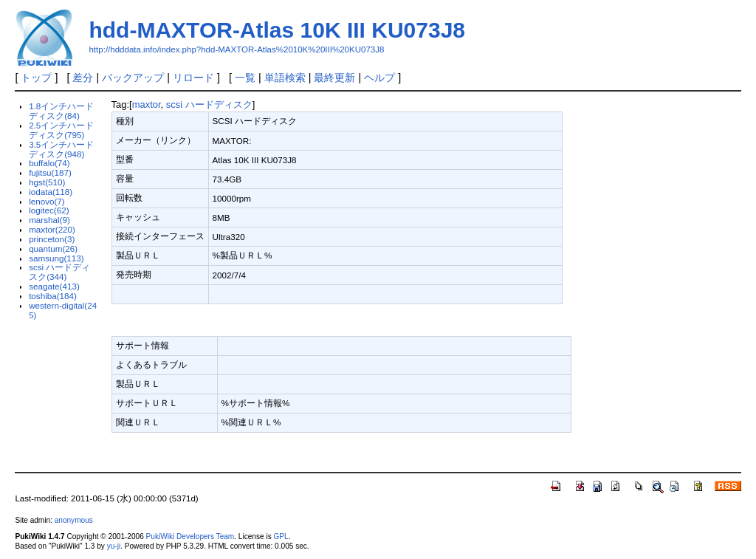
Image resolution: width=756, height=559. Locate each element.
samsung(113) (56, 258)
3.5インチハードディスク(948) (61, 149)
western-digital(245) (63, 310)
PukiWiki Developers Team (190, 536)
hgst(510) (47, 182)
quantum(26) (53, 248)
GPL (281, 536)
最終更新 (334, 78)
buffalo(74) (49, 163)
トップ (36, 78)
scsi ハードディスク (209, 104)
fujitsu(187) (50, 172)
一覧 (245, 78)
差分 (83, 78)
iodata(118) (51, 192)
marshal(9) (49, 220)
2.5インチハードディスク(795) (61, 130)
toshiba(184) (53, 296)
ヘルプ (379, 78)
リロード (193, 78)
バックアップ (133, 78)
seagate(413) (54, 286)
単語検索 (285, 78)
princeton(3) (52, 239)
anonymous (74, 520)
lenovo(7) (47, 201)
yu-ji (114, 546)
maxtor (147, 104)
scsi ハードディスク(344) (59, 272)
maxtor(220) (52, 229)
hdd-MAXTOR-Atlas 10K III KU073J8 (277, 30)
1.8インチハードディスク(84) (61, 111)
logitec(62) (49, 210)
